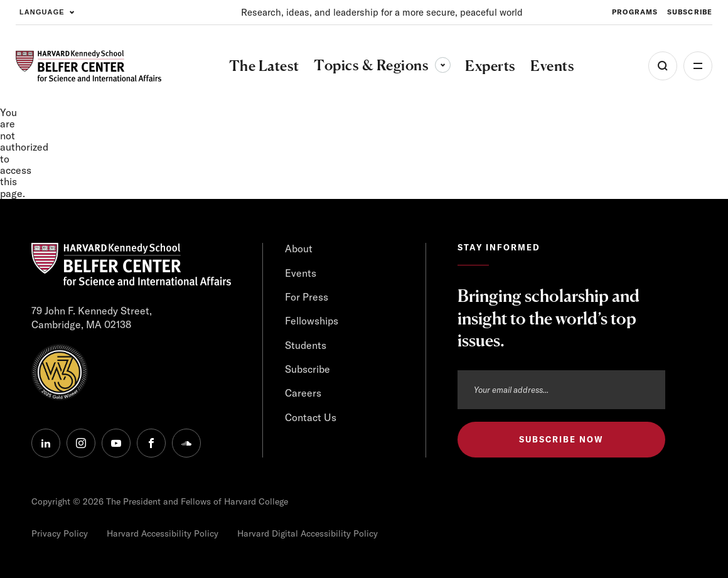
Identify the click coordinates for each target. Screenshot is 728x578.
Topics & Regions (382, 65)
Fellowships (312, 321)
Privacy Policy (60, 533)
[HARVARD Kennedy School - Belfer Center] (88, 66)
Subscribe (308, 369)
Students (306, 345)
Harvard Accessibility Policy (163, 533)
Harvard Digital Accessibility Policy (308, 533)
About (299, 249)
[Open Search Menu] (663, 66)
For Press (307, 297)
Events (301, 273)
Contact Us (311, 417)
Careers (303, 393)
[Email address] (561, 390)
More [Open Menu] (698, 66)
